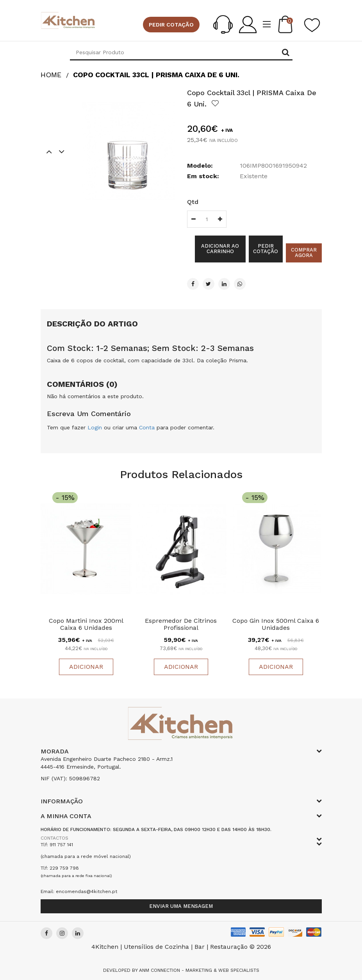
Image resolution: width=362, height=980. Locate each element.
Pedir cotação (171, 25)
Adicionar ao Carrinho (220, 249)
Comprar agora (304, 253)
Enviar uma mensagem (181, 906)
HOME (51, 75)
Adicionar (86, 667)
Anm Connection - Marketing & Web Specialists (199, 970)
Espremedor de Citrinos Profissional (181, 624)
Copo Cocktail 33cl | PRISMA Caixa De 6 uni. (156, 75)
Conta (147, 427)
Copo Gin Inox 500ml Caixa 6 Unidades (276, 624)
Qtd (193, 202)
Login (95, 427)
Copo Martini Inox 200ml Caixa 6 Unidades (86, 624)
